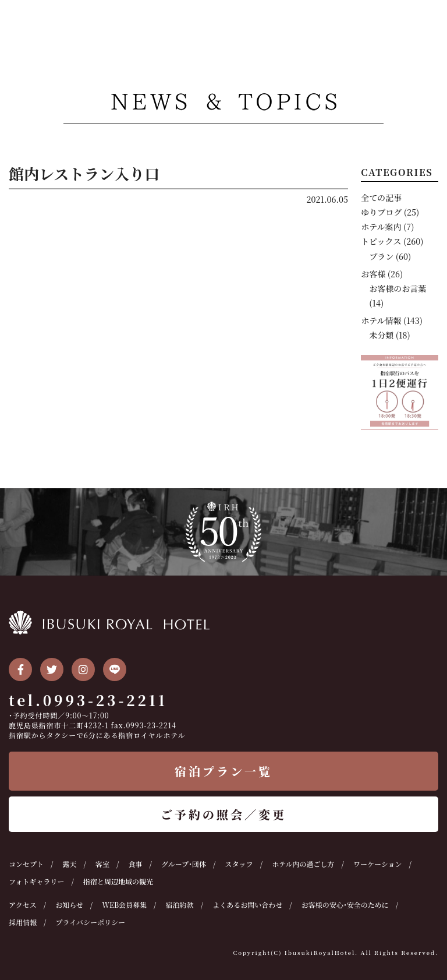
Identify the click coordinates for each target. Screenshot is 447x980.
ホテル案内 (381, 227)
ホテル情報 (381, 320)
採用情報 (23, 922)
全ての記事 (381, 198)
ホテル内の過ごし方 (303, 864)
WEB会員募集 (124, 905)
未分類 (381, 335)
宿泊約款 (180, 905)
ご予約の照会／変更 (223, 814)
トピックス (381, 241)
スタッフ (239, 864)
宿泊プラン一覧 (223, 771)
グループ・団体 (184, 864)
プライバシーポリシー (91, 922)
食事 (136, 864)
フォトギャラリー (36, 881)
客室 (102, 864)
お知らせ (69, 905)
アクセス (23, 905)
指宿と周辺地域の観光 (118, 881)
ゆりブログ (381, 212)
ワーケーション (378, 864)
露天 (70, 864)
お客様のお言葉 (398, 288)
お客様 (373, 274)
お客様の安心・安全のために (345, 905)
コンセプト (26, 864)
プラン (381, 256)
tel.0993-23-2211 (88, 700)
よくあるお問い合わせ (247, 905)
